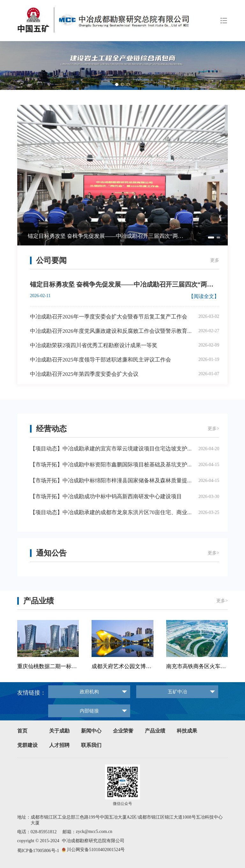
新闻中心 (91, 731)
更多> (213, 429)
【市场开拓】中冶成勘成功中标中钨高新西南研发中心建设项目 (106, 496)
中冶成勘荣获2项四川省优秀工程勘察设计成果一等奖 (94, 345)
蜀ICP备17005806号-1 (38, 851)
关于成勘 (59, 731)
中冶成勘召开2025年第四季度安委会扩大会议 (84, 374)
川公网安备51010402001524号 (96, 850)
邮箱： (69, 832)
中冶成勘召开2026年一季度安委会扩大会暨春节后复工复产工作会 (109, 317)
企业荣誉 (123, 731)
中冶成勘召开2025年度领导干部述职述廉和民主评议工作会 (100, 360)
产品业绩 (155, 731)
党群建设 (27, 745)
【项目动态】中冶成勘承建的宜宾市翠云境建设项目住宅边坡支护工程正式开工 (125, 449)
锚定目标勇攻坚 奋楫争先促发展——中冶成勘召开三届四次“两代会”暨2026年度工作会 (108, 236)
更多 (215, 260)
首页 (22, 731)
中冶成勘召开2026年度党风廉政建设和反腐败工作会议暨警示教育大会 (114, 331)
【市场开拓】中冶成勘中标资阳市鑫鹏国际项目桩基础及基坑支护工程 (114, 465)
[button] (238, 63)
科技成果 (187, 731)
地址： (24, 817)
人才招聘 (59, 745)
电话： (24, 832)
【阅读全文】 (204, 296)
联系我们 (91, 745)
